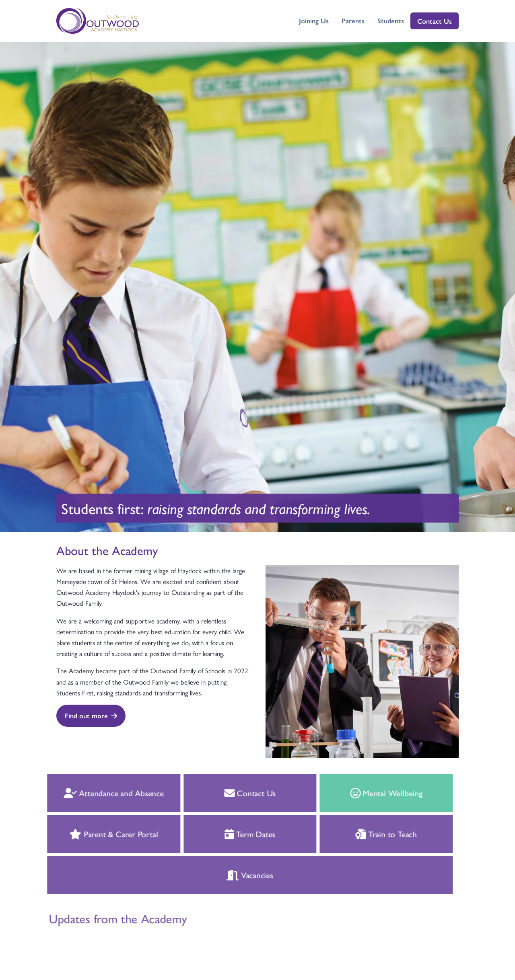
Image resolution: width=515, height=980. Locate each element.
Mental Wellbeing (375, 793)
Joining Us (314, 21)
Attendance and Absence (102, 793)
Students (391, 21)
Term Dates (239, 834)
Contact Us (435, 21)
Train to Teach (375, 834)
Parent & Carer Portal (103, 834)
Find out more (91, 716)
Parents (353, 21)
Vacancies (239, 875)
